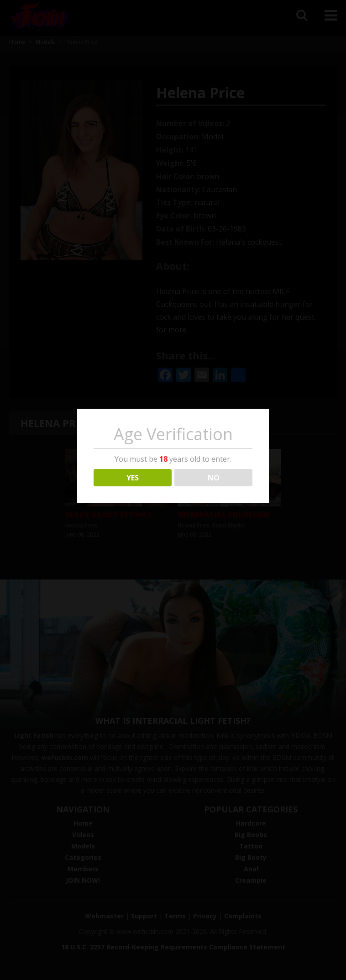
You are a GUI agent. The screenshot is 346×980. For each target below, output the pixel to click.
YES (133, 478)
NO (214, 478)
